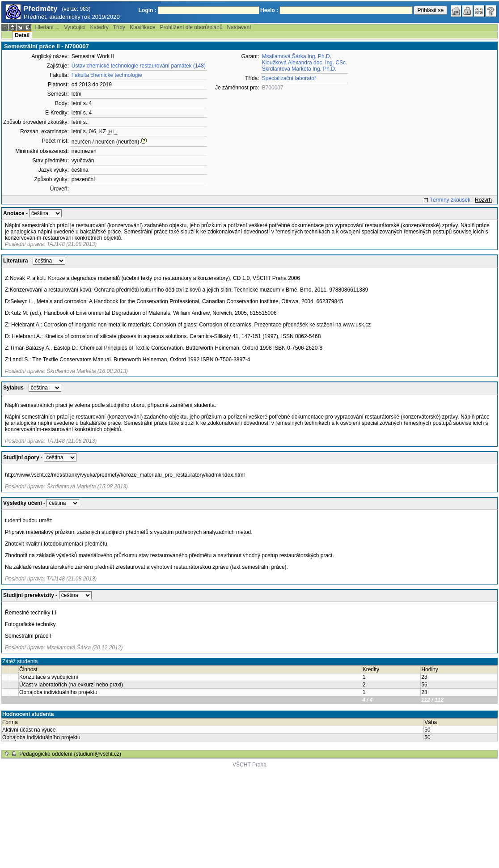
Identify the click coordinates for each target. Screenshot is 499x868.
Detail (22, 35)
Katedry (99, 27)
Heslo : (269, 10)
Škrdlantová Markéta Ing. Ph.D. (299, 69)
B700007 (273, 88)
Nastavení (239, 27)
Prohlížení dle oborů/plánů (191, 27)
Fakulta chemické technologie (107, 75)
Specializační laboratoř (289, 78)
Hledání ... (47, 27)
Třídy (119, 27)
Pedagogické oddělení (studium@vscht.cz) (70, 754)
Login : (148, 10)
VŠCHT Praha (249, 765)
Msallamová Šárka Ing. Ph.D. (297, 56)
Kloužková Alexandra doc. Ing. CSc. (305, 63)
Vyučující (75, 27)
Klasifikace (142, 27)
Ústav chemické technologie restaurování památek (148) (139, 66)
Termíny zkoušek (450, 200)
